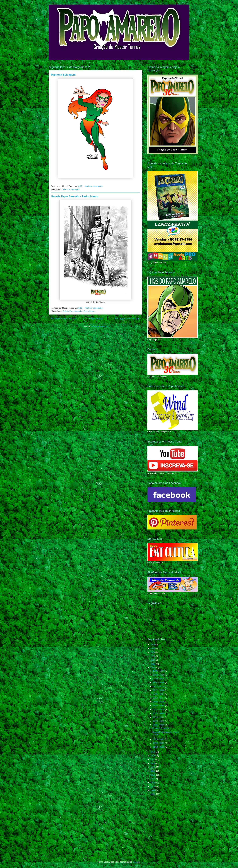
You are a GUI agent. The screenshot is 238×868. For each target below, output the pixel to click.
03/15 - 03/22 (159, 717)
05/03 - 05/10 (159, 702)
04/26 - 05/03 (159, 705)
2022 (153, 660)
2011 (153, 782)
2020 (153, 668)
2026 (153, 644)
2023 (153, 656)
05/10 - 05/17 (159, 698)
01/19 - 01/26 (159, 747)
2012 (153, 779)
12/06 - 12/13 (159, 671)
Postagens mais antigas (127, 319)
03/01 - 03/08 (159, 725)
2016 (153, 763)
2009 (153, 790)
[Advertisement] (170, 822)
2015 (153, 767)
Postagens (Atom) (99, 326)
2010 (153, 786)
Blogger (136, 862)
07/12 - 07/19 (159, 686)
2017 (153, 759)
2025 (153, 648)
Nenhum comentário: (94, 186)
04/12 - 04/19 (159, 709)
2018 (153, 756)
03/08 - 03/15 (159, 721)
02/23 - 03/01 (159, 739)
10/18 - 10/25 (159, 675)
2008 (153, 794)
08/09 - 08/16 (159, 679)
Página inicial (96, 319)
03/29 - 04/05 (159, 713)
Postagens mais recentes (64, 319)
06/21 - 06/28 (159, 690)
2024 (153, 652)
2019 (153, 752)
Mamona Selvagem (63, 75)
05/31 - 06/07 (159, 694)
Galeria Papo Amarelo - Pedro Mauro (75, 196)
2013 (153, 775)
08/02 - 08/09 (159, 682)
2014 (153, 771)
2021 (153, 664)
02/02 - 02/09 (159, 743)
